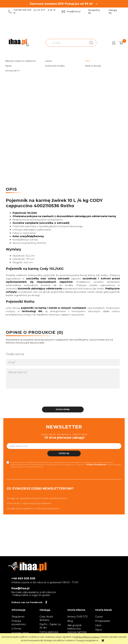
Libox (98, 625)
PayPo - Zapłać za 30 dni (50, 626)
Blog (70, 621)
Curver (99, 617)
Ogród (8, 66)
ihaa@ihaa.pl (71, 11)
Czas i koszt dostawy (46, 618)
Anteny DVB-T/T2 (77, 617)
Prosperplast (102, 621)
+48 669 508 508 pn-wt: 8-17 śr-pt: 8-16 (32, 11)
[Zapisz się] (64, 453)
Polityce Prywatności (96, 465)
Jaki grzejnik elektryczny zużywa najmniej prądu (77, 630)
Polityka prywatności (19, 623)
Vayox (99, 630)
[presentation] (29, 399)
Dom (87, 61)
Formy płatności (49, 632)
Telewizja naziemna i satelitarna (20, 61)
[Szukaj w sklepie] (66, 43)
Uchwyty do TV (12, 71)
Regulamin (18, 617)
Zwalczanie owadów (55, 66)
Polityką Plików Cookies (86, 637)
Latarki (48, 61)
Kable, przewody (93, 66)
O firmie (16, 629)
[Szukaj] (91, 43)
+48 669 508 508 (23, 578)
